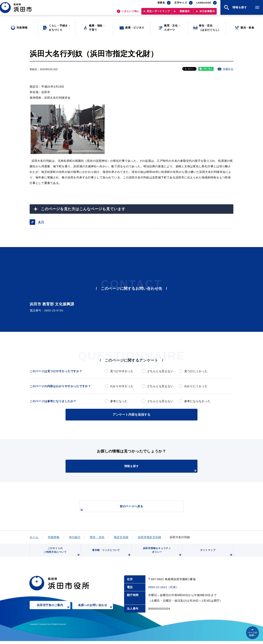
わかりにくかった (196, 386)
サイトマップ (216, 555)
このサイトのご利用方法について (61, 553)
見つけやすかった (122, 371)
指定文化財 (121, 537)
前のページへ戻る (127, 508)
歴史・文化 (97, 537)
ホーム (34, 537)
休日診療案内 (207, 13)
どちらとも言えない (160, 371)
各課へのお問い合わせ (95, 611)
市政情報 (54, 537)
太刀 (41, 222)
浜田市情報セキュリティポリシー (162, 553)
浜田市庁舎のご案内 (54, 611)
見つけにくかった (196, 371)
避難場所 (185, 13)
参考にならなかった (197, 401)
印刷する (228, 69)
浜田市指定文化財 (149, 537)
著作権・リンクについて (111, 555)
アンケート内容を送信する (131, 414)
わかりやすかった (122, 386)
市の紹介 (75, 537)
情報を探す (141, 468)
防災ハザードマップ (158, 13)
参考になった (119, 401)
